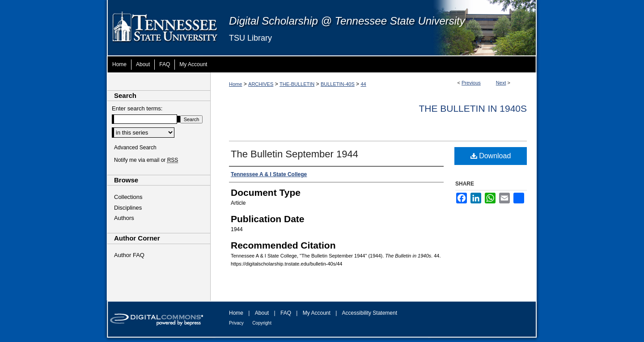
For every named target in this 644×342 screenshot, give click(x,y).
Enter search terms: (137, 108)
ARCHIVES (261, 84)
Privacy (236, 323)
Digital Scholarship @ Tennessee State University (347, 21)
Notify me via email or (146, 160)
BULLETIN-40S (338, 84)
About (262, 313)
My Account (317, 313)
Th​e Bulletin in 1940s (473, 108)
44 (363, 84)
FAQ (286, 313)
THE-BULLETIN (297, 84)
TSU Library (250, 38)
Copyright (262, 323)
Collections (128, 197)
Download (491, 156)
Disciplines (128, 208)
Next (501, 83)
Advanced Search (135, 148)
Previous (471, 83)
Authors (124, 218)
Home (235, 84)
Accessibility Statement (370, 313)
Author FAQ (129, 255)
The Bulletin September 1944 (294, 154)
